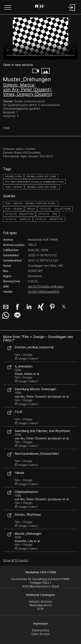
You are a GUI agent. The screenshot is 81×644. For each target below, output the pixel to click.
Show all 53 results (16, 560)
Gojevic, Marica (19, 85)
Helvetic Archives (40, 602)
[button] (8, 8)
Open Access (40, 634)
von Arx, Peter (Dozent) (27, 89)
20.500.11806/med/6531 (44, 292)
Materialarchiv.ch (41, 605)
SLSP (40, 609)
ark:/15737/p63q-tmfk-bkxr (46, 286)
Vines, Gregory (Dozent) (28, 94)
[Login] (72, 11)
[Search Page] (40, 7)
